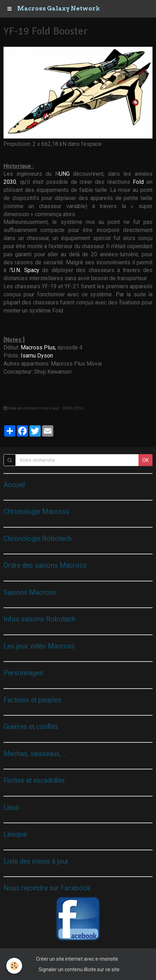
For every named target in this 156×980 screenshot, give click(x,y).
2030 (10, 182)
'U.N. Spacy (25, 270)
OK (145, 460)
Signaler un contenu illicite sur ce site (79, 969)
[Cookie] (14, 966)
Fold (140, 182)
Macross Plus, (38, 347)
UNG (66, 174)
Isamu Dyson (37, 356)
